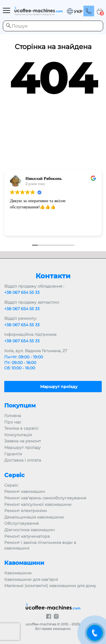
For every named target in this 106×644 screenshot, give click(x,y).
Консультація (18, 435)
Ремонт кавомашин (25, 491)
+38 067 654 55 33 (22, 292)
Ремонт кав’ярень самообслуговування (45, 498)
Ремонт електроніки (26, 511)
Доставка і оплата (23, 460)
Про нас (13, 422)
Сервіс (11, 485)
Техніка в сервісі (21, 428)
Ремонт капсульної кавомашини (38, 504)
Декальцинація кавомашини (34, 517)
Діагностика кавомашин (29, 530)
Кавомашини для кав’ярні (31, 579)
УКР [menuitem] (78, 12)
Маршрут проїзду (22, 447)
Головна (13, 416)
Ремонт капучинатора (27, 536)
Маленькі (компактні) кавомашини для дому (50, 586)
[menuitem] (74, 11)
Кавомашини (18, 573)
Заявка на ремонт (23, 441)
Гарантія (13, 454)
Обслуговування (21, 523)
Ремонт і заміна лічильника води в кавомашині (40, 545)
